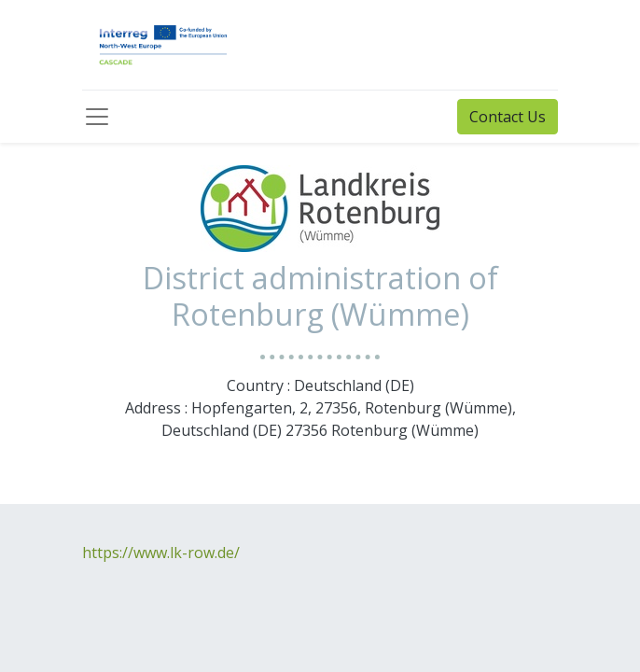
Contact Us (508, 117)
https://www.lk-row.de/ (161, 553)
